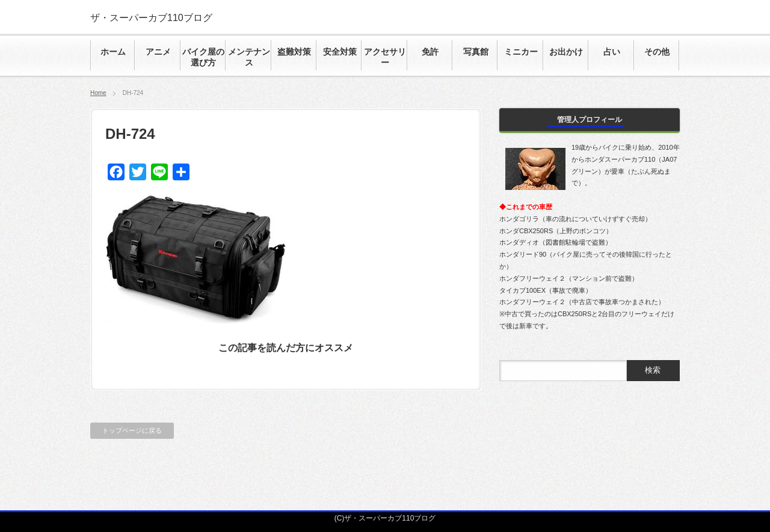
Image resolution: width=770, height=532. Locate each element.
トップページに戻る (132, 430)
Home (98, 93)
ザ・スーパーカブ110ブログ (151, 18)
